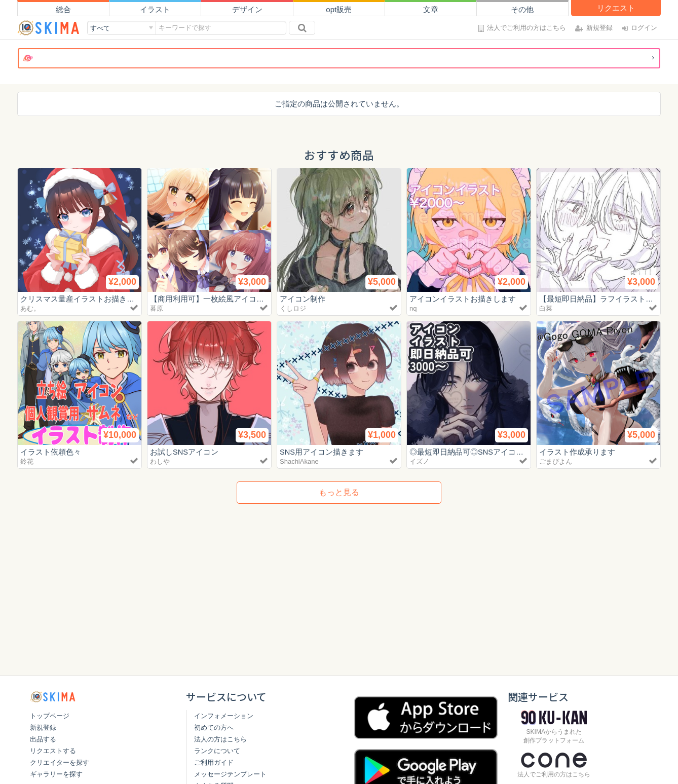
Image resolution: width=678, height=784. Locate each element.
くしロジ (293, 308)
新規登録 (43, 727)
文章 (431, 9)
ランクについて (217, 751)
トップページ (50, 716)
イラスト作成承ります (577, 452)
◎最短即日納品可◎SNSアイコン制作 (474, 452)
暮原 (157, 308)
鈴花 (27, 461)
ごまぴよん (556, 461)
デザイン (247, 9)
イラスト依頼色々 (51, 452)
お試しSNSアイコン (184, 452)
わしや (160, 461)
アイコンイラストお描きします (463, 299)
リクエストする (53, 751)
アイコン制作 (303, 299)
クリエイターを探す (60, 762)
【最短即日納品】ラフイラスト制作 (600, 299)
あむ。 (30, 308)
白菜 (546, 308)
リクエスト (616, 8)
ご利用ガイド (214, 762)
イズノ (419, 461)
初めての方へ (214, 727)
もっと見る (339, 492)
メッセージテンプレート (230, 774)
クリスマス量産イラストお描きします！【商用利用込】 (115, 299)
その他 (522, 9)
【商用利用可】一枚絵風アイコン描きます (222, 299)
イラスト (155, 9)
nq (413, 308)
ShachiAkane (299, 461)
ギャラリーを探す (56, 774)
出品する (43, 739)
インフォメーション (224, 716)
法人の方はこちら (220, 739)
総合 (63, 9)
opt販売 (339, 9)
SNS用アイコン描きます (322, 452)
